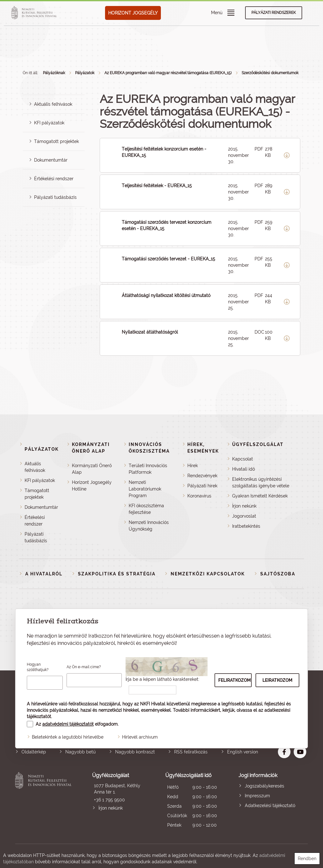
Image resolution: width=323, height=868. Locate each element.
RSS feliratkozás (191, 752)
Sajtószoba (278, 574)
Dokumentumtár (51, 160)
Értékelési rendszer (54, 179)
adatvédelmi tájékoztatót (68, 724)
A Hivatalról (44, 574)
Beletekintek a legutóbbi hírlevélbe (68, 737)
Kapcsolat (243, 459)
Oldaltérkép (34, 752)
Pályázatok (85, 73)
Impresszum (257, 796)
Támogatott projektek (56, 141)
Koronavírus (199, 496)
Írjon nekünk (244, 506)
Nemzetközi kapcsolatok (208, 574)
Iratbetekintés (246, 526)
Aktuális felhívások (53, 104)
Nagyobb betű (80, 752)
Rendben (307, 859)
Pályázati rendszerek (274, 13)
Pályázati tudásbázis (55, 197)
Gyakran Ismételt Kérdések (260, 496)
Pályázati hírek (202, 486)
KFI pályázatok (49, 123)
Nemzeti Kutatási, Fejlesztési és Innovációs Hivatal (44, 801)
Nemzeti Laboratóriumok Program (145, 489)
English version (243, 752)
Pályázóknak (54, 73)
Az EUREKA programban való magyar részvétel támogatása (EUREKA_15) (168, 73)
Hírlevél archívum (140, 737)
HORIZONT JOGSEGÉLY (133, 13)
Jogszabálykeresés (264, 786)
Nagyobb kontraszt (135, 752)
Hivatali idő (244, 469)
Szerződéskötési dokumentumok (270, 73)
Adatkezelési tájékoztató (270, 806)
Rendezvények (202, 476)
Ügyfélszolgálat (258, 444)
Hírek (193, 466)
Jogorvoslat (244, 516)
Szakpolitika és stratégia (117, 574)
